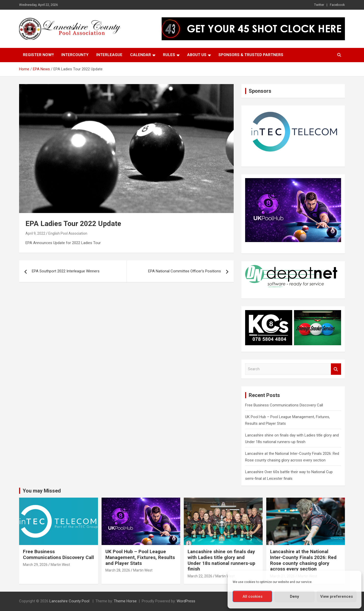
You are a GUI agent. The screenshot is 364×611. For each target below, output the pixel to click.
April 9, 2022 (35, 233)
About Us (197, 55)
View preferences (337, 596)
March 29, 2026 (35, 565)
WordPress (186, 601)
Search (336, 369)
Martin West (60, 565)
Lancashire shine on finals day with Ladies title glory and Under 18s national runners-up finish (221, 560)
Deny (294, 596)
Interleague (109, 55)
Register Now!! (38, 55)
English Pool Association (68, 233)
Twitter (319, 5)
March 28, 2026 (118, 570)
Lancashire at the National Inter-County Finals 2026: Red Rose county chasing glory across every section (303, 560)
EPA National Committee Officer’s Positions (185, 271)
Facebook (337, 5)
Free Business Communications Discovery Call (284, 405)
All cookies (253, 596)
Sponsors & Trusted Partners (251, 55)
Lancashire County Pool (70, 601)
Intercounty (75, 55)
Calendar (141, 55)
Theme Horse (125, 601)
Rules (169, 55)
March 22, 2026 (200, 576)
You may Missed (42, 491)
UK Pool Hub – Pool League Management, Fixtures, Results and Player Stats (140, 557)
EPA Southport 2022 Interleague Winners (66, 271)
